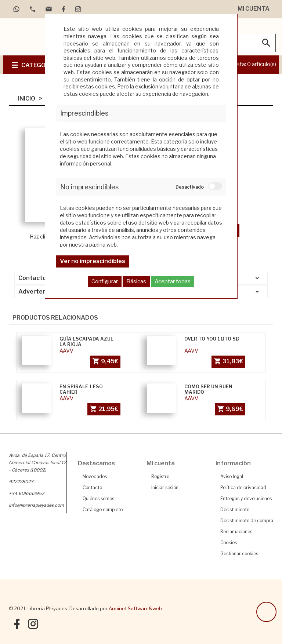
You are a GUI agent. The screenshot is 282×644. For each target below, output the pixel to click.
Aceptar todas (173, 281)
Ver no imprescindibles (93, 261)
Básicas (136, 281)
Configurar (105, 281)
